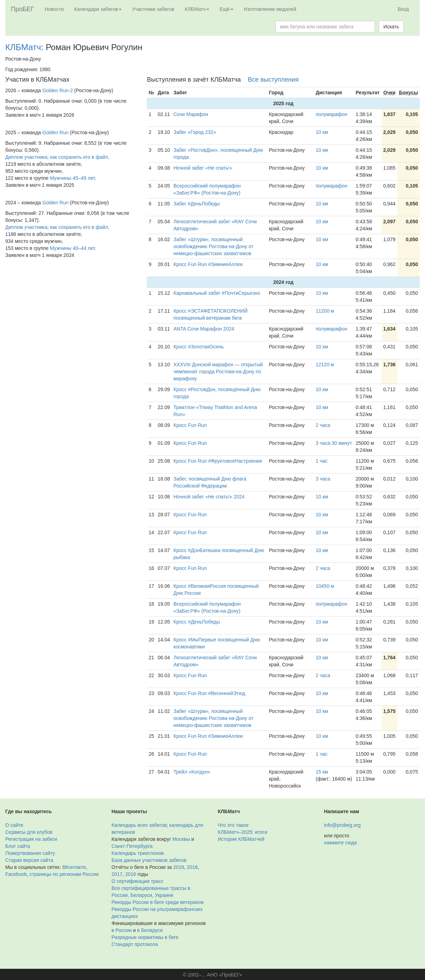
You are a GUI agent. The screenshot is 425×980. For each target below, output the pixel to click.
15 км (322, 772)
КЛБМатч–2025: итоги (243, 832)
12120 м (325, 365)
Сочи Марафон (191, 114)
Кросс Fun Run (190, 425)
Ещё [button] (227, 9)
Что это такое (233, 825)
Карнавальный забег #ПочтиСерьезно (217, 293)
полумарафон (331, 114)
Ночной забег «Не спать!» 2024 (209, 497)
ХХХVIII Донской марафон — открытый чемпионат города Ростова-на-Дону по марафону (218, 372)
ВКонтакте (74, 867)
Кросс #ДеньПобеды (197, 622)
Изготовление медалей (270, 9)
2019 (179, 867)
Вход (403, 9)
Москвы (181, 839)
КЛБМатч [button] (197, 9)
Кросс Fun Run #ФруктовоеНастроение (218, 461)
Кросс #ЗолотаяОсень (198, 347)
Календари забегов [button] (98, 9)
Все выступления (273, 80)
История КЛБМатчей (241, 839)
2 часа (323, 425)
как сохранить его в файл (79, 157)
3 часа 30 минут (334, 443)
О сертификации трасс (137, 881)
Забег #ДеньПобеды (197, 204)
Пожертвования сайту (30, 853)
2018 (192, 867)
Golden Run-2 (58, 90)
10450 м (325, 586)
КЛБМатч (23, 47)
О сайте (14, 825)
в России (121, 930)
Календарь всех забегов (139, 825)
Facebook (16, 874)
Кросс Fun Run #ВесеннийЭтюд (209, 693)
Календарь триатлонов (138, 853)
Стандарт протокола (135, 944)
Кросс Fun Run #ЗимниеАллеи (208, 264)
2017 (117, 874)
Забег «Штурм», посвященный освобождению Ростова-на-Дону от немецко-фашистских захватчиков (213, 246)
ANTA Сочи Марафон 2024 (204, 329)
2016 (131, 874)
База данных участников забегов (149, 860)
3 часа (323, 479)
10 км (322, 132)
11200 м (325, 311)
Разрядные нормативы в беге (145, 937)
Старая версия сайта (29, 860)
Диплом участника (26, 157)
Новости (54, 9)
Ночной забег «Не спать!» (203, 168)
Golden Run (56, 132)
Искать (391, 27)
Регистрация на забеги (31, 839)
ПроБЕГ (23, 9)
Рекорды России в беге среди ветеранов (157, 902)
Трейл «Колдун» (192, 772)
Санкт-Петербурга (132, 846)
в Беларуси (150, 930)
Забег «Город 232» (195, 132)
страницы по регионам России (64, 874)
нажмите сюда (340, 843)
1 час (322, 461)
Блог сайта (18, 846)
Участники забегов (153, 9)
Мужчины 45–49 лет (73, 178)
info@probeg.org (342, 825)
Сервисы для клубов (29, 832)
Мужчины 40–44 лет (73, 248)
